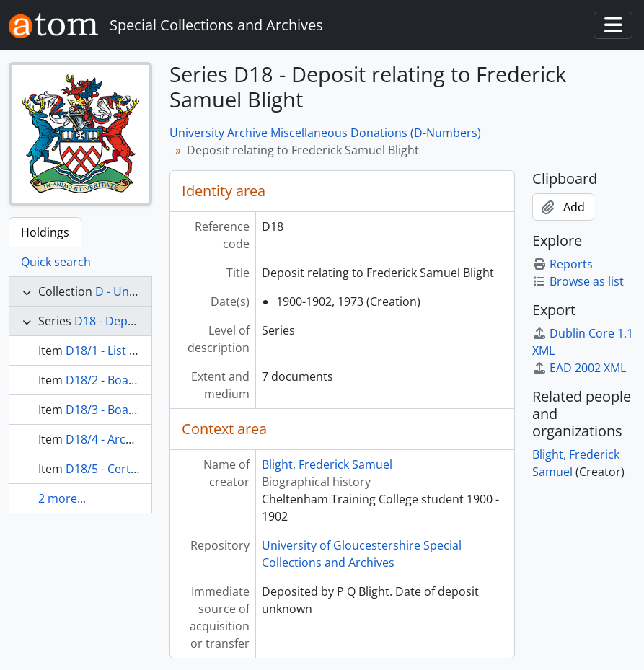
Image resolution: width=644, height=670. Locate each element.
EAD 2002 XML (579, 368)
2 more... (62, 498)
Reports (563, 264)
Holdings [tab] (45, 232)
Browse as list (578, 281)
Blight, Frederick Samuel (327, 464)
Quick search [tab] (56, 262)
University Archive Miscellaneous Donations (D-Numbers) (325, 133)
